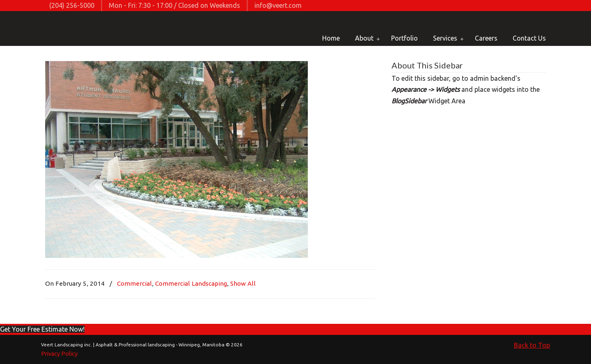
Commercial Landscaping (191, 283)
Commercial (134, 283)
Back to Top (532, 345)
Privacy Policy (59, 354)
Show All (243, 283)
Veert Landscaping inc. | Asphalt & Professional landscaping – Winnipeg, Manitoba (71, 29)
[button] (42, 329)
